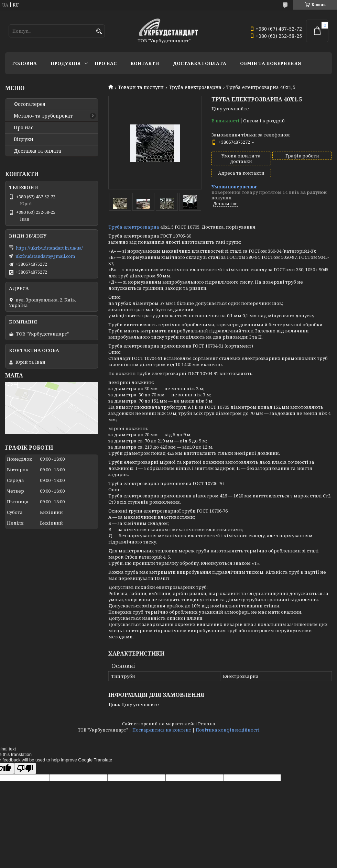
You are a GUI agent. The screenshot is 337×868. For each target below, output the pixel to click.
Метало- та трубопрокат (43, 116)
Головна (24, 63)
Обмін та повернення (271, 63)
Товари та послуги (141, 87)
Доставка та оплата (37, 151)
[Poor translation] (25, 768)
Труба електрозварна (195, 87)
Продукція (66, 63)
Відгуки (24, 139)
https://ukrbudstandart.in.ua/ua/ (49, 248)
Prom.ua (206, 724)
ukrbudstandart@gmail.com (45, 256)
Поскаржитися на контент (162, 730)
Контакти (145, 63)
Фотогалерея (30, 104)
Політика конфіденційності (228, 730)
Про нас (106, 63)
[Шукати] (99, 31)
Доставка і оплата (200, 63)
